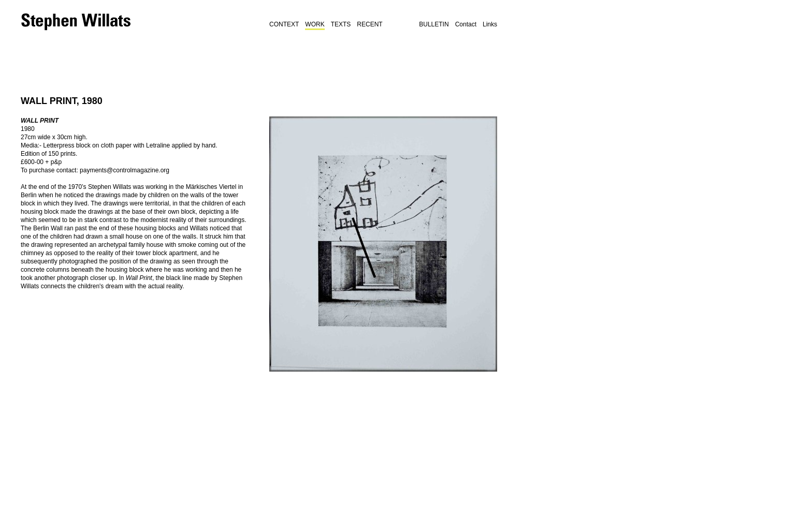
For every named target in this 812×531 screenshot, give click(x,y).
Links (490, 24)
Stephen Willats (78, 22)
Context (284, 24)
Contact (466, 24)
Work (315, 24)
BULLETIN (434, 24)
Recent (369, 24)
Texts (341, 24)
